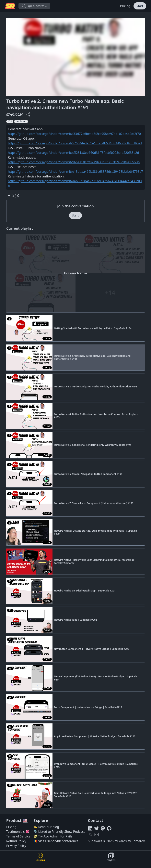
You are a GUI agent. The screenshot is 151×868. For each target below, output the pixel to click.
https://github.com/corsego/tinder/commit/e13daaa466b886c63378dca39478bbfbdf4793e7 (75, 172)
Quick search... (34, 6)
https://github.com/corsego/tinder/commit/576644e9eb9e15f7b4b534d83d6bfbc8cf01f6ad (75, 143)
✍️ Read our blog (46, 827)
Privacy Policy (16, 846)
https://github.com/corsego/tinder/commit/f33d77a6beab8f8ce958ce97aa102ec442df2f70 (74, 134)
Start (140, 6)
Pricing (125, 6)
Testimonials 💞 (18, 832)
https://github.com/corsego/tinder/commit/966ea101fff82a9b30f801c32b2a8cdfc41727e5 (74, 162)
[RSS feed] (90, 835)
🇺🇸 (25, 820)
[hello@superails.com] (97, 835)
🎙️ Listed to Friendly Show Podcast (59, 832)
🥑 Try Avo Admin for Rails (53, 836)
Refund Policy (16, 841)
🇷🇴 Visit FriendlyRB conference (56, 841)
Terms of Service (18, 836)
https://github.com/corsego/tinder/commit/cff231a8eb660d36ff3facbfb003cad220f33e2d (73, 153)
